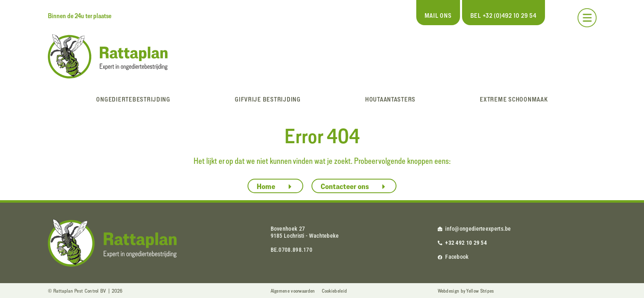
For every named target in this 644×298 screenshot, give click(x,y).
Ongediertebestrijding (133, 99)
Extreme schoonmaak (514, 99)
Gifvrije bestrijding (268, 99)
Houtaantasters (390, 99)
